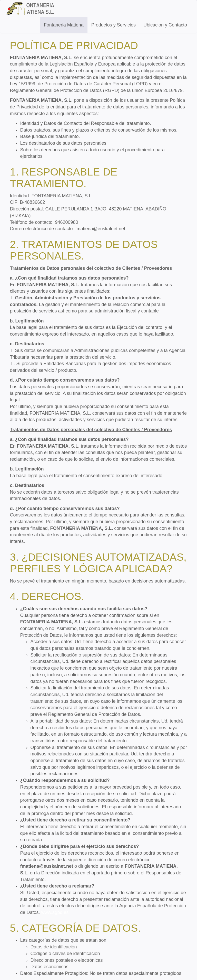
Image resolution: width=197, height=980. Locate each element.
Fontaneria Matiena (64, 25)
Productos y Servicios (114, 25)
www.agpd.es (55, 912)
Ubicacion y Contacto (165, 25)
